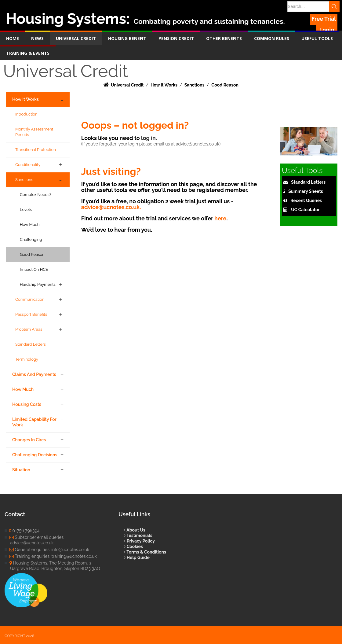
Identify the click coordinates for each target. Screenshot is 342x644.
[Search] (312, 7)
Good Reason (32, 254)
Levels (26, 210)
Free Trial (324, 19)
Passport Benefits (31, 314)
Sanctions (24, 180)
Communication (30, 299)
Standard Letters (31, 344)
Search (335, 7)
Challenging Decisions (35, 455)
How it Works (25, 99)
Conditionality (28, 165)
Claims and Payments (34, 374)
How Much (30, 224)
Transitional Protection (36, 150)
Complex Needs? (36, 195)
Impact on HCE (34, 269)
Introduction (26, 114)
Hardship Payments (38, 284)
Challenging (31, 239)
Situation (21, 470)
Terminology (27, 359)
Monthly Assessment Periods (34, 132)
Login (327, 30)
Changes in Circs (29, 440)
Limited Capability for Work (34, 422)
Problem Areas (29, 329)
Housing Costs (27, 404)
